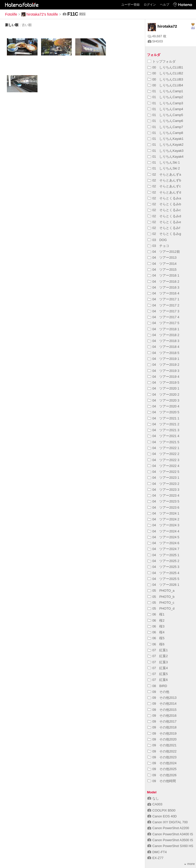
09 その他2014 (162, 704)
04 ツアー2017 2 (163, 305)
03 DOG (157, 240)
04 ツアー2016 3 (163, 287)
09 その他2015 (162, 710)
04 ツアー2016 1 (163, 275)
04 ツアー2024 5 (163, 537)
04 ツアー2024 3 (163, 525)
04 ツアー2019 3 (163, 371)
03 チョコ (158, 246)
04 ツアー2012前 (164, 252)
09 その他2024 (162, 763)
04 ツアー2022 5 (163, 472)
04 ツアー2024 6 (163, 543)
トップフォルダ (162, 61)
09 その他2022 (162, 751)
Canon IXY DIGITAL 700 (168, 822)
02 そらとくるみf (164, 228)
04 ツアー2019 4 (163, 377)
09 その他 (158, 692)
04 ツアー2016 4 (163, 293)
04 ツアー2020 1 (163, 388)
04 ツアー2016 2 (163, 282)
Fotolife (11, 14)
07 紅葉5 (158, 674)
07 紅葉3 (158, 662)
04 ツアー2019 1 (163, 359)
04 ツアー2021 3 (163, 430)
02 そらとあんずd (164, 192)
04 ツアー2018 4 (163, 347)
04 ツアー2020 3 (163, 400)
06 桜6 (156, 644)
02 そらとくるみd (164, 216)
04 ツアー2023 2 (163, 484)
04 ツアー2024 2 (163, 519)
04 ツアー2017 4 (163, 317)
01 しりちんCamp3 (165, 103)
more (189, 864)
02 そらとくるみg (164, 234)
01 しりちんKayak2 (166, 145)
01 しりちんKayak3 (166, 151)
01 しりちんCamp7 (165, 127)
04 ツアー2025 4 (163, 573)
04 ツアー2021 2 (163, 424)
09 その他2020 (162, 739)
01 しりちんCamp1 (165, 91)
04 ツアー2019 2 (163, 365)
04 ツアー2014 (162, 264)
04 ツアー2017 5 (163, 323)
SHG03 (155, 41)
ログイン (150, 5)
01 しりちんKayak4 (166, 157)
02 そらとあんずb (164, 180)
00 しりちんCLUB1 (165, 67)
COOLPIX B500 (161, 810)
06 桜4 (156, 632)
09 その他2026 (162, 775)
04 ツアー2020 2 (163, 395)
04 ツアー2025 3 (163, 567)
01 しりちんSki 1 (164, 162)
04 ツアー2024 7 (163, 549)
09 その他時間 (162, 781)
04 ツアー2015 (162, 270)
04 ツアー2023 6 (163, 507)
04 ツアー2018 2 (163, 335)
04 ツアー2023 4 (163, 495)
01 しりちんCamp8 (165, 133)
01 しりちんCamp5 (165, 115)
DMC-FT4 (157, 852)
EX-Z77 (155, 858)
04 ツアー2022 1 (163, 448)
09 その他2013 (162, 698)
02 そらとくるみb (164, 204)
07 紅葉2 (158, 656)
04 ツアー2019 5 (163, 382)
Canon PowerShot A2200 (168, 828)
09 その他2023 (162, 757)
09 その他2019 (162, 733)
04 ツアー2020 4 (163, 406)
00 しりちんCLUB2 (165, 73)
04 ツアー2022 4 (163, 466)
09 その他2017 (162, 721)
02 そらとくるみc (164, 210)
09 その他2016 (162, 716)
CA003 (155, 804)
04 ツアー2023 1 (163, 478)
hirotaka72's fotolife (40, 14)
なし (153, 798)
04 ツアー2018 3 (163, 341)
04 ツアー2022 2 (163, 454)
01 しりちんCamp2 (165, 97)
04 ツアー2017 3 (163, 311)
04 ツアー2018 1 (163, 329)
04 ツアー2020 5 (163, 412)
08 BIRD (157, 686)
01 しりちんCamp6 (165, 121)
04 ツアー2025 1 (163, 555)
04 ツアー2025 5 (163, 579)
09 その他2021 (162, 745)
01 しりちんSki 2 (164, 168)
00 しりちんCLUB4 (165, 85)
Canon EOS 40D (162, 816)
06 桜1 (156, 614)
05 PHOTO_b (161, 597)
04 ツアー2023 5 (163, 501)
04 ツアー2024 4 (163, 531)
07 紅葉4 (158, 668)
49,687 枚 (157, 36)
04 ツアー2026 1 (163, 585)
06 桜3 (156, 626)
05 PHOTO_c (161, 603)
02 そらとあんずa (164, 174)
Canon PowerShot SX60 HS (170, 846)
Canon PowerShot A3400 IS (170, 834)
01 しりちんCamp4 (165, 109)
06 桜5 (156, 638)
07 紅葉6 (158, 680)
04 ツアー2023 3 (163, 490)
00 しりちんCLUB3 (165, 79)
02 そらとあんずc (164, 186)
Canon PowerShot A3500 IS (170, 840)
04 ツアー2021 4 (163, 436)
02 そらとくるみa (164, 198)
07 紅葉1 (158, 650)
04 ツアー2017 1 (163, 299)
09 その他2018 (162, 727)
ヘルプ (165, 5)
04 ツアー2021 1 (163, 418)
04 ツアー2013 (162, 258)
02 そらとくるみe (164, 222)
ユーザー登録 (130, 5)
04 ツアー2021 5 (163, 442)
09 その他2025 (162, 769)
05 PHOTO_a (161, 591)
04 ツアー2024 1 (163, 513)
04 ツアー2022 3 (163, 460)
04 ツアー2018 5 (163, 353)
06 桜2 (156, 620)
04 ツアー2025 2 (163, 561)
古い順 (27, 25)
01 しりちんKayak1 (166, 139)
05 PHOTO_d (161, 608)
